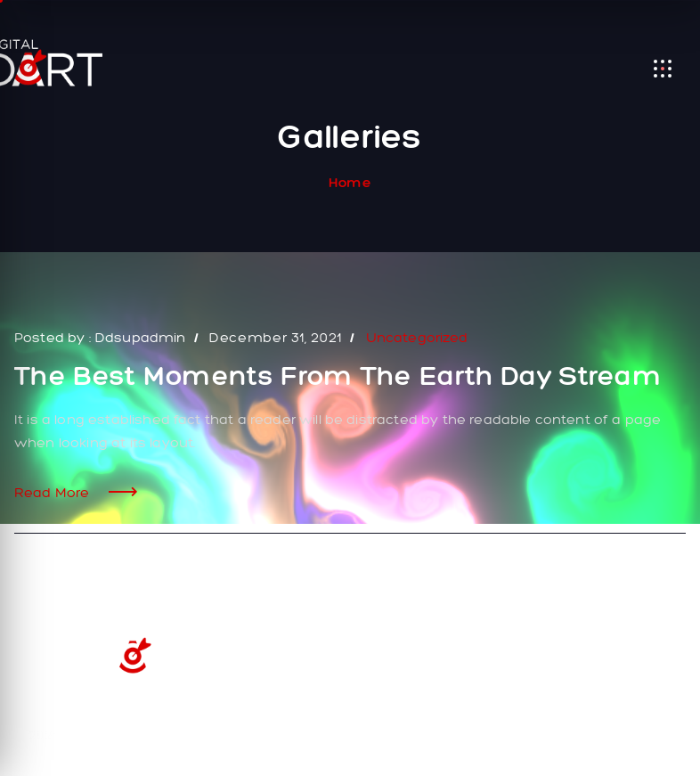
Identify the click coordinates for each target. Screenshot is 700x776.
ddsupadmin (141, 337)
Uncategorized (417, 337)
